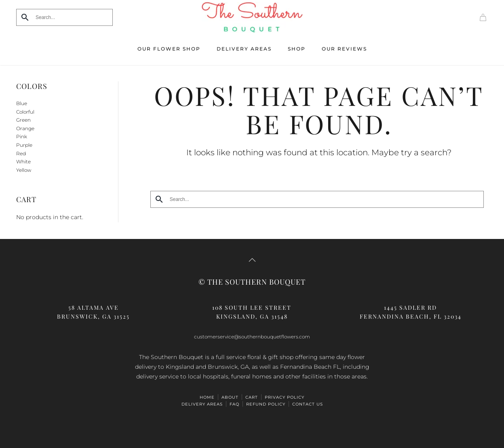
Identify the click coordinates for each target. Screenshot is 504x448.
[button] (252, 260)
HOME (207, 397)
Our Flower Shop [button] (169, 49)
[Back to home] (252, 17)
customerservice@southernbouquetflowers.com (252, 337)
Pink (22, 136)
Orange (25, 128)
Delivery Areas (244, 49)
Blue (22, 103)
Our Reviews (344, 49)
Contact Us (308, 404)
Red (21, 153)
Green (23, 120)
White (23, 162)
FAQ (234, 404)
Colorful (25, 112)
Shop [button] (297, 49)
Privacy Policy (285, 397)
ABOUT (230, 397)
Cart (252, 397)
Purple (24, 145)
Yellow (24, 170)
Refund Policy (266, 404)
